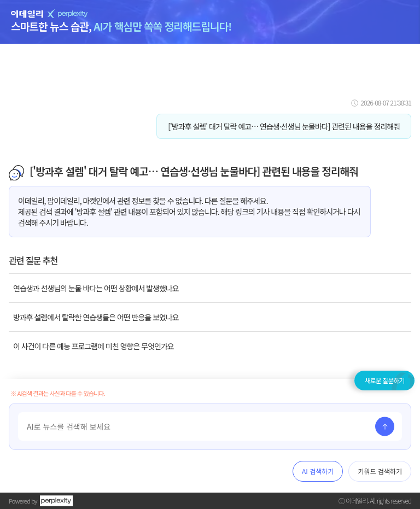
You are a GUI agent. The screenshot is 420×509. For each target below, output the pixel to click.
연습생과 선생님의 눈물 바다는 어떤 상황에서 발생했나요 (96, 288)
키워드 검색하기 (380, 471)
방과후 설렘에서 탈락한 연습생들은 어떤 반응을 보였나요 (96, 317)
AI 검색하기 (318, 471)
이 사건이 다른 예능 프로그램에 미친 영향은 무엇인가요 (94, 346)
